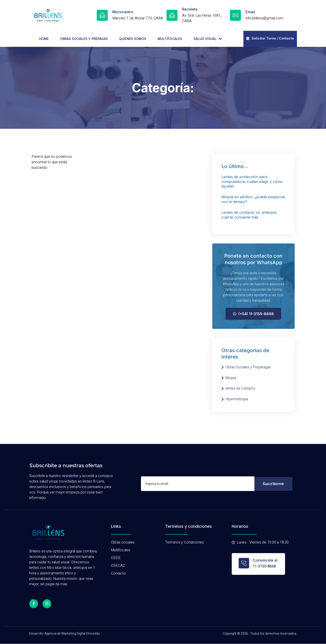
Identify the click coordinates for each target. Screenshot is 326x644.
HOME (44, 39)
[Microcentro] (102, 15)
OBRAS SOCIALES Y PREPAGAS (84, 39)
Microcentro (123, 12)
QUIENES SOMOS (133, 39)
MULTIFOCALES (170, 39)
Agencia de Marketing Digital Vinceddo (72, 634)
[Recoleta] (172, 15)
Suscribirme (273, 484)
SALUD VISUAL (208, 39)
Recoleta (190, 9)
